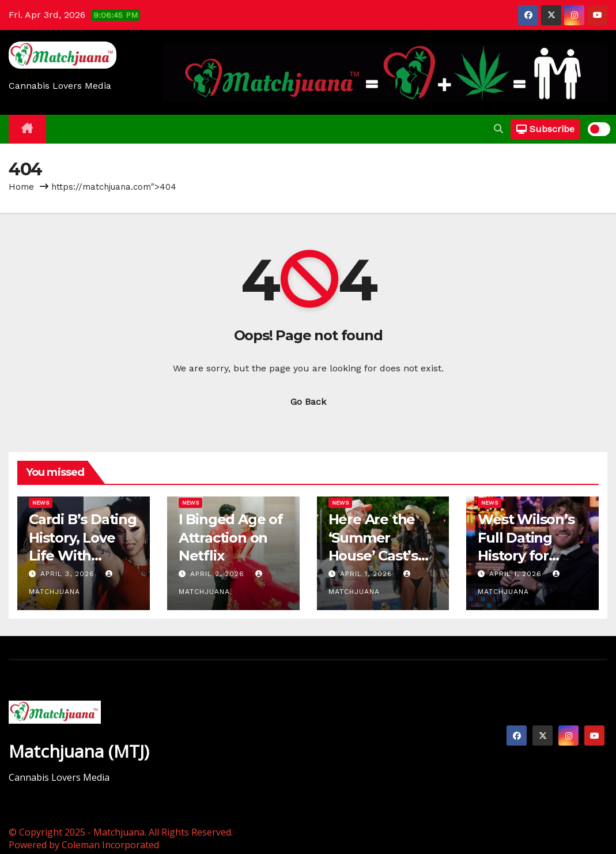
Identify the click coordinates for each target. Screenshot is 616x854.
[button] (498, 129)
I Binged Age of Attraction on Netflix (231, 537)
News (41, 503)
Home (21, 187)
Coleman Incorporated (110, 845)
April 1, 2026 (368, 574)
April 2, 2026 (219, 574)
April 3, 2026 (69, 574)
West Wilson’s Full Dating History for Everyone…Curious (526, 555)
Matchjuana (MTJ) (79, 751)
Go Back (308, 402)
